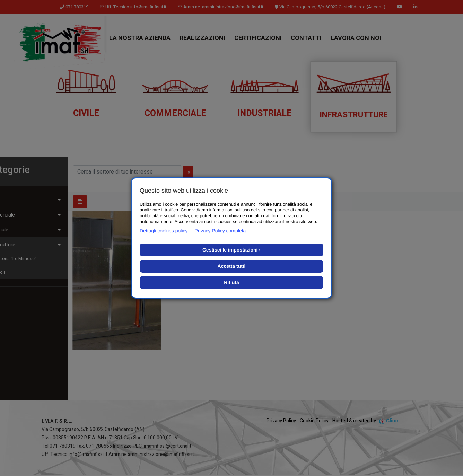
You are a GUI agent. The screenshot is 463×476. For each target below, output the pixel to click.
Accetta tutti (232, 266)
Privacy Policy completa (220, 231)
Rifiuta (232, 282)
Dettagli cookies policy (164, 231)
